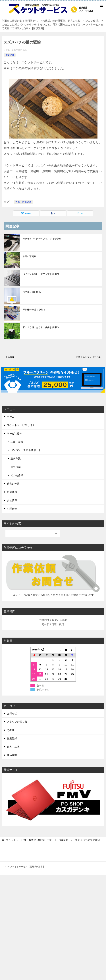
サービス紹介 (14, 434)
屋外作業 (16, 467)
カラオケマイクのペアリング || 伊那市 (42, 239)
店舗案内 (12, 492)
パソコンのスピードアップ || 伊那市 (41, 274)
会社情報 (12, 500)
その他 (11, 730)
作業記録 (10, 55)
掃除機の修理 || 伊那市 (34, 310)
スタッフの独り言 (17, 722)
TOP (29, 840)
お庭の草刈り (29, 256)
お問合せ (12, 509)
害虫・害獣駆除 (23, 202)
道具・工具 (13, 747)
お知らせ (12, 713)
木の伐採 (10, 357)
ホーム (11, 417)
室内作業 (16, 458)
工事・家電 (17, 442)
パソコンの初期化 (32, 292)
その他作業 (17, 475)
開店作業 (12, 755)
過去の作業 (13, 484)
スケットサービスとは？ (21, 425)
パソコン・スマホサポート (26, 450)
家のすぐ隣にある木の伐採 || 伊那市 (41, 327)
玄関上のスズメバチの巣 (88, 357)
